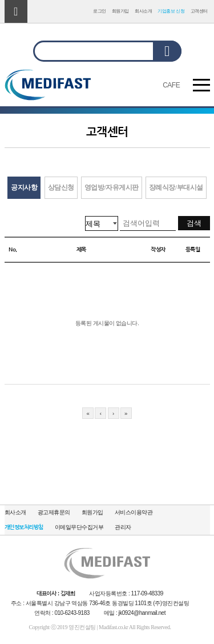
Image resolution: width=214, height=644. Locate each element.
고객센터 (199, 11)
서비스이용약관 (134, 512)
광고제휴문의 (54, 512)
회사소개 (143, 11)
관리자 (123, 527)
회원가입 (120, 11)
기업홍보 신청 (171, 11)
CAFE (171, 85)
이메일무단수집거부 (79, 527)
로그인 (100, 11)
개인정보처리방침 (24, 527)
